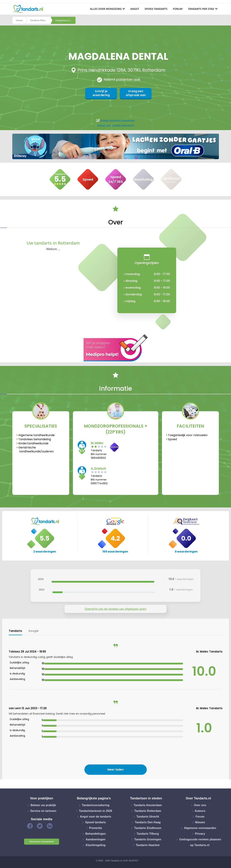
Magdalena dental (65, 20)
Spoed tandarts (156, 9)
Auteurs (200, 811)
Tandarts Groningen (148, 839)
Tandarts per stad (201, 9)
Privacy (200, 834)
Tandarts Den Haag (148, 822)
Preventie (96, 828)
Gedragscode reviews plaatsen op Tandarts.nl (200, 842)
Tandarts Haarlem (148, 845)
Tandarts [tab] (15, 631)
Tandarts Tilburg (148, 834)
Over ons (200, 805)
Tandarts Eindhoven (148, 828)
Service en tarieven (43, 811)
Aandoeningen (96, 839)
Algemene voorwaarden (200, 828)
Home (19, 20)
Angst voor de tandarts (96, 817)
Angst (135, 9)
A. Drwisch (98, 468)
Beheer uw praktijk (43, 805)
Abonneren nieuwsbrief (42, 842)
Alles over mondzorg (106, 9)
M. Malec (97, 443)
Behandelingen (96, 834)
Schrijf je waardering (101, 93)
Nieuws (200, 822)
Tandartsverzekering (96, 805)
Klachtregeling (96, 845)
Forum (178, 9)
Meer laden (115, 770)
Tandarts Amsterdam (148, 805)
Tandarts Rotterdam (40, 20)
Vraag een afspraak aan (136, 93)
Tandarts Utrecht (148, 817)
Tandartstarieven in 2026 (95, 811)
